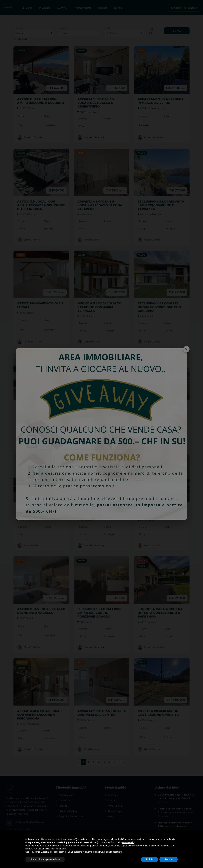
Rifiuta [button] (150, 859)
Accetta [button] (169, 859)
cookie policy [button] (129, 842)
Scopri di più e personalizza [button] (45, 859)
